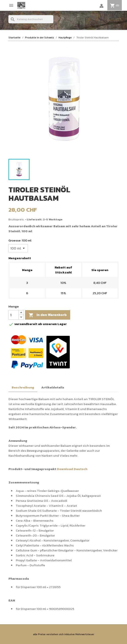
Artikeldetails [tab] (53, 387)
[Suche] (31, 19)
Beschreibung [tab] (23, 387)
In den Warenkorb (48, 315)
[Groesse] (18, 248)
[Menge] (14, 315)
